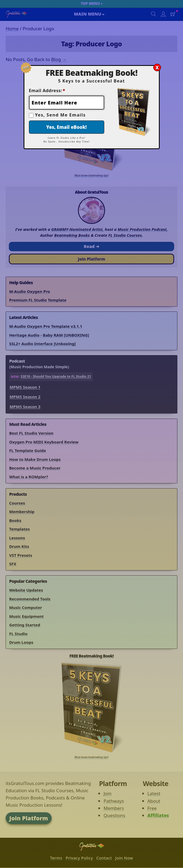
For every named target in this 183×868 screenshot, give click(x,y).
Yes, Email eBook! (66, 127)
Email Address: (47, 91)
